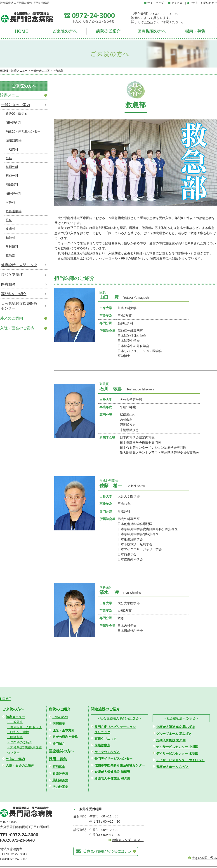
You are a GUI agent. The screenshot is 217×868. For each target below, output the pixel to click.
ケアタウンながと (107, 752)
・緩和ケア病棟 (18, 732)
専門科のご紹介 (14, 294)
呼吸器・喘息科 (17, 114)
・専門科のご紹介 (20, 742)
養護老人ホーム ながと (172, 767)
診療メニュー (19, 71)
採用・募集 (58, 759)
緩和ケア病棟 (12, 275)
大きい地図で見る (204, 858)
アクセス (177, 3)
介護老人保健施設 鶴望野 (112, 772)
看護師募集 (60, 773)
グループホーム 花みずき (174, 734)
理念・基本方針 (64, 730)
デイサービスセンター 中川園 (177, 747)
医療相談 (8, 284)
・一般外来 (15, 722)
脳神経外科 (14, 194)
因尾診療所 (102, 745)
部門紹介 (59, 743)
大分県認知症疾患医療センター (19, 306)
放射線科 (12, 247)
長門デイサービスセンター (113, 758)
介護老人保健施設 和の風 (112, 778)
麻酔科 (10, 202)
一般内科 (12, 149)
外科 (9, 158)
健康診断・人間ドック (19, 265)
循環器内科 (14, 140)
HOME (4, 71)
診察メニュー (12, 95)
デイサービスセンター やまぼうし (180, 760)
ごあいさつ (60, 717)
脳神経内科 (14, 123)
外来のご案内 (12, 318)
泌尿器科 (12, 184)
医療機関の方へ (61, 751)
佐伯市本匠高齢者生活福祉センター (120, 765)
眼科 (9, 220)
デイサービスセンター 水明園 (177, 754)
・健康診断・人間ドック (24, 727)
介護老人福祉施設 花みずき (176, 727)
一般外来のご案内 (42, 71)
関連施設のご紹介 (105, 709)
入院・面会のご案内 (17, 328)
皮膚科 (10, 229)
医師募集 (59, 767)
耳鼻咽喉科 (14, 211)
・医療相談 (15, 737)
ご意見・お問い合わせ (203, 3)
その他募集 (60, 787)
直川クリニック (106, 739)
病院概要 (59, 723)
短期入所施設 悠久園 (171, 740)
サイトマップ (156, 3)
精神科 (10, 238)
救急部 (10, 255)
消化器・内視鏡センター (23, 131)
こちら (149, 22)
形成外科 (12, 176)
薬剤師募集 (60, 780)
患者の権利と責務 (65, 737)
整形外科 (12, 167)
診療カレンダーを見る (128, 840)
